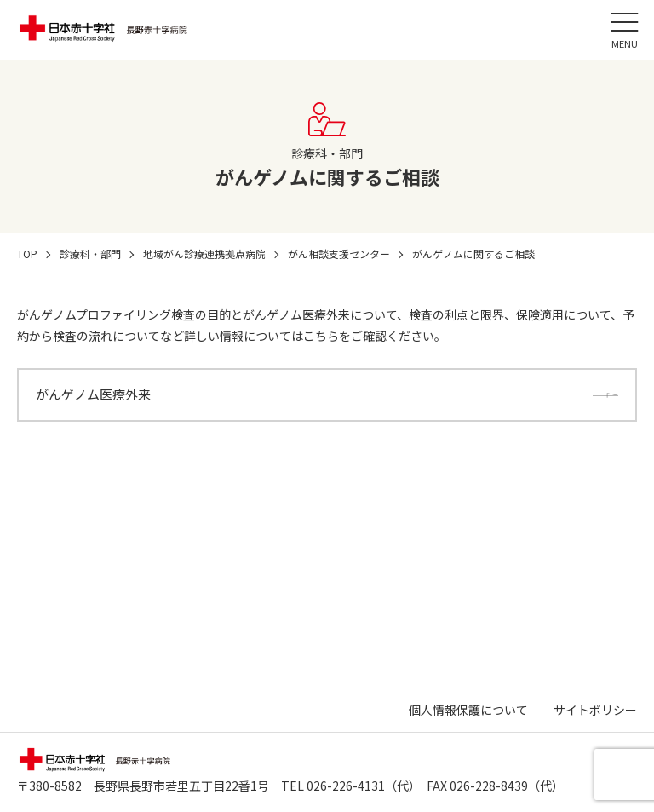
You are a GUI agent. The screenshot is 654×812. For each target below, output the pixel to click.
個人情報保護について (468, 710)
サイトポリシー (595, 710)
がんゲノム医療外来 (93, 394)
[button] (624, 30)
